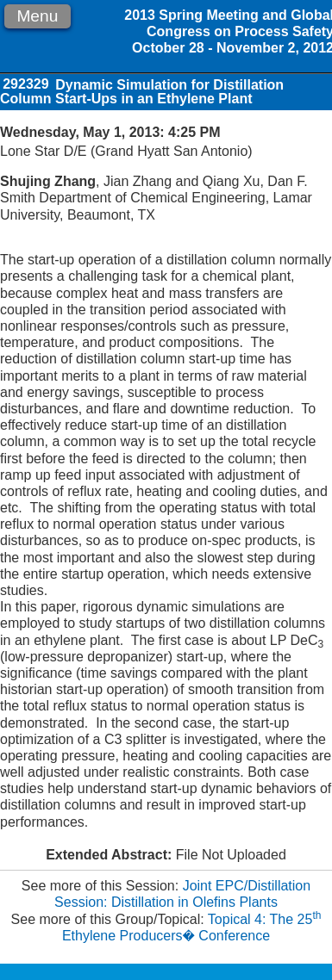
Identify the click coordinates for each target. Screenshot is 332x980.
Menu (37, 16)
